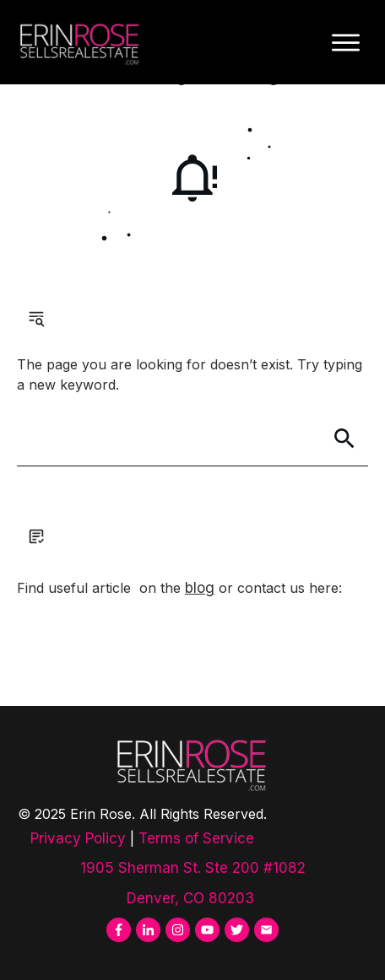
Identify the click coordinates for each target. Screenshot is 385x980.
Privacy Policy (78, 838)
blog (200, 588)
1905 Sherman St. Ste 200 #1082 (193, 868)
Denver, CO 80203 (192, 898)
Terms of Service (196, 838)
